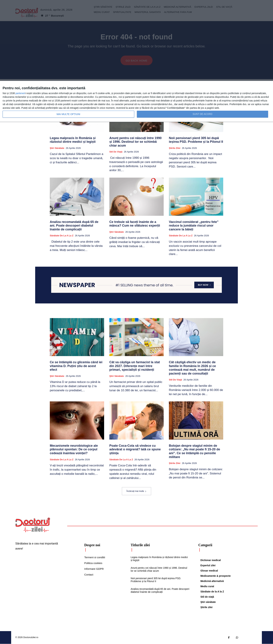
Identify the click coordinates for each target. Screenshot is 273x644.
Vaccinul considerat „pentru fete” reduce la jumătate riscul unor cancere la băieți (194, 226)
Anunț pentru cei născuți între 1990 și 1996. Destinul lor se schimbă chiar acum (135, 142)
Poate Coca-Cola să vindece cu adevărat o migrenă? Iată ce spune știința (135, 450)
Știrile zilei (175, 148)
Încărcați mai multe (137, 491)
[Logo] (33, 525)
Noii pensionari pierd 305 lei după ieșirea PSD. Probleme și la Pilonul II (196, 140)
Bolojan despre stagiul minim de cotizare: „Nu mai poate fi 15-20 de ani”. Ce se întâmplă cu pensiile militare (194, 451)
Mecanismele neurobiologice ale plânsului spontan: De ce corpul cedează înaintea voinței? (74, 450)
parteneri (20, 93)
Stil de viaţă (116, 152)
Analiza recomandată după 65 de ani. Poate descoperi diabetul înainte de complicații (74, 226)
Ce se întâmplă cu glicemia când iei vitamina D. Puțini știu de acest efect (76, 366)
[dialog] (136, 102)
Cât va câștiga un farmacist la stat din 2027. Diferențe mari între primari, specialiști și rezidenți (135, 366)
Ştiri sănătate (57, 148)
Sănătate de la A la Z (62, 236)
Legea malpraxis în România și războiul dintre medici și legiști (73, 140)
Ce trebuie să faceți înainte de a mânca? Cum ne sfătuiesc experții (135, 224)
